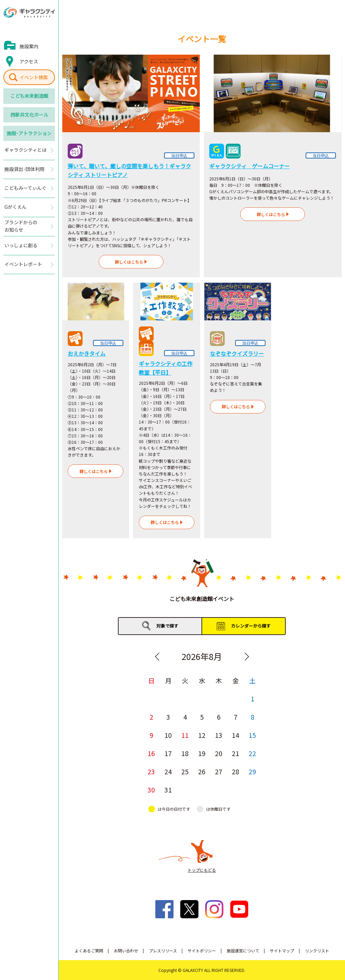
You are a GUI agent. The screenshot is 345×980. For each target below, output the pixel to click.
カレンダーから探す (251, 626)
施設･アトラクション (29, 133)
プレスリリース (163, 950)
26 (202, 771)
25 (185, 771)
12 (202, 735)
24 (168, 771)
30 (151, 790)
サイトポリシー (202, 950)
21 (236, 753)
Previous (157, 657)
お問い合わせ (126, 950)
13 (219, 735)
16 (151, 753)
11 (185, 735)
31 (168, 790)
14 (236, 735)
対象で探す (167, 626)
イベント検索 (34, 77)
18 (185, 753)
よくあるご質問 (89, 950)
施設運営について (243, 950)
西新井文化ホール (29, 115)
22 (252, 753)
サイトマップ (282, 950)
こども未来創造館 (29, 96)
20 (219, 753)
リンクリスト (317, 950)
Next (247, 657)
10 (168, 735)
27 (219, 771)
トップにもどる (202, 870)
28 (236, 771)
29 (252, 771)
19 (202, 753)
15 (252, 735)
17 (168, 753)
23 (151, 771)
